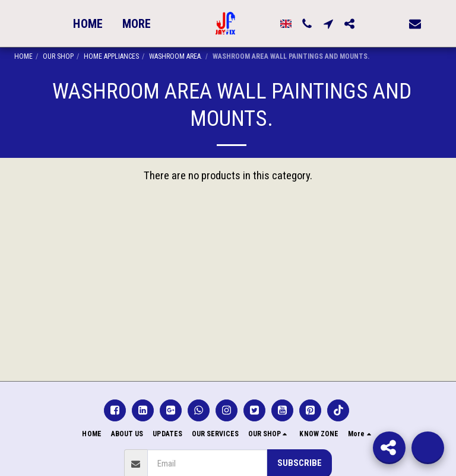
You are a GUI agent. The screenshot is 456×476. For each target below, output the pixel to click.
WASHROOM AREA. (176, 56)
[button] (302, 24)
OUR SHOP (58, 56)
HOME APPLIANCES (111, 56)
